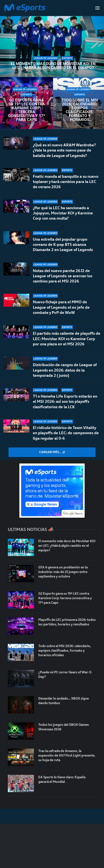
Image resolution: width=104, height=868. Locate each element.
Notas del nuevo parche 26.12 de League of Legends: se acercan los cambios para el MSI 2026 (63, 276)
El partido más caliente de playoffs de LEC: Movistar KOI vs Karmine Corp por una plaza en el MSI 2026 (67, 339)
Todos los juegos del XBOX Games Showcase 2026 (64, 727)
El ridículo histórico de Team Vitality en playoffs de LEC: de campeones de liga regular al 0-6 (66, 433)
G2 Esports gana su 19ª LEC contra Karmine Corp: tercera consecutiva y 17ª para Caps (27, 110)
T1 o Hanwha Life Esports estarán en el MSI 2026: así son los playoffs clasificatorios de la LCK (65, 402)
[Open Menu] (97, 8)
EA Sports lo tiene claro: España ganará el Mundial (62, 779)
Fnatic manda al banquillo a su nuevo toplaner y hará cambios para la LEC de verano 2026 (66, 182)
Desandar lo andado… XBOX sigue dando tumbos (64, 701)
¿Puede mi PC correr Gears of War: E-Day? (65, 674)
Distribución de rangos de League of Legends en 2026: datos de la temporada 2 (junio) (65, 370)
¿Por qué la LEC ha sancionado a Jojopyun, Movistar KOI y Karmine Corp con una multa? (63, 213)
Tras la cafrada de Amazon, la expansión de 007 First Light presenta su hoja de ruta (66, 755)
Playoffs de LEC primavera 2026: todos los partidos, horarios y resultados (67, 622)
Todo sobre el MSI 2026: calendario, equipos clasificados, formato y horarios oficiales (80, 110)
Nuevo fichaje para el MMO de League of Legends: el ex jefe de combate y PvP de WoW (61, 307)
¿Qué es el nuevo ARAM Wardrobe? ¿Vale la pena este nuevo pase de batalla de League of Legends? (64, 150)
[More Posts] (52, 452)
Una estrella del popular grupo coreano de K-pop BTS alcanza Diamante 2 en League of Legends (63, 245)
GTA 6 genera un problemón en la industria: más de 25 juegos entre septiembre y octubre (63, 572)
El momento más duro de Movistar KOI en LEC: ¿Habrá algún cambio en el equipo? (53, 66)
